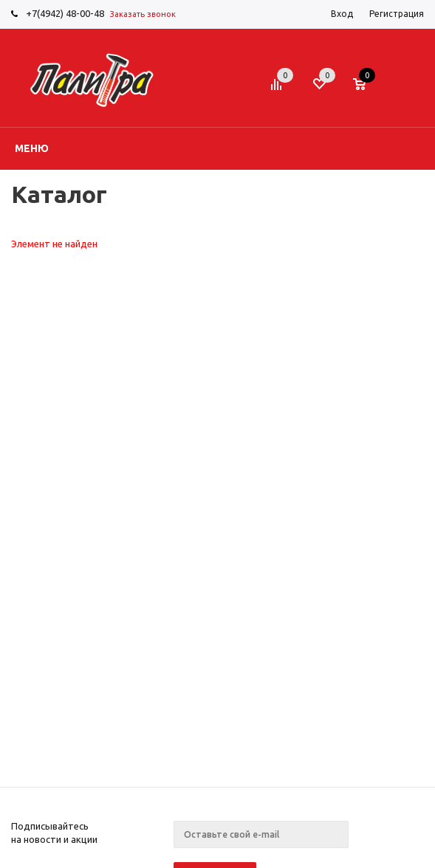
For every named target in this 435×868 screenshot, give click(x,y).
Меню (32, 148)
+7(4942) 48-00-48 (65, 13)
